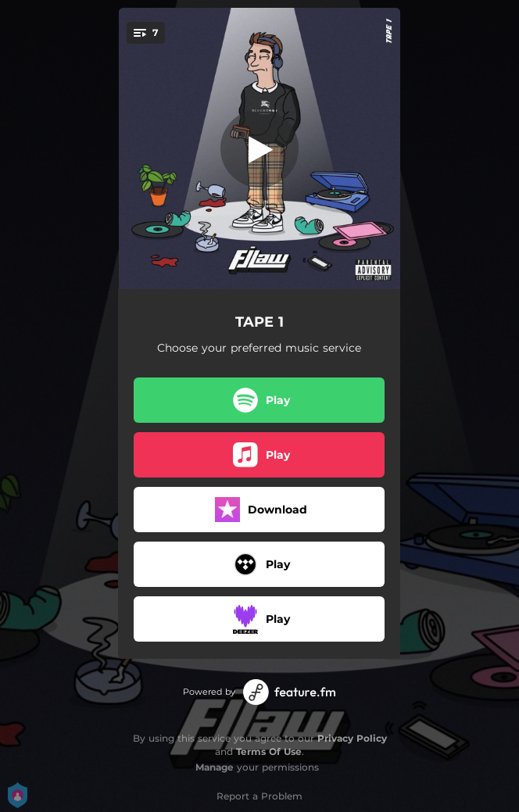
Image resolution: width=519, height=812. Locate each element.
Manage (215, 767)
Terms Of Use (269, 751)
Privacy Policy (352, 738)
